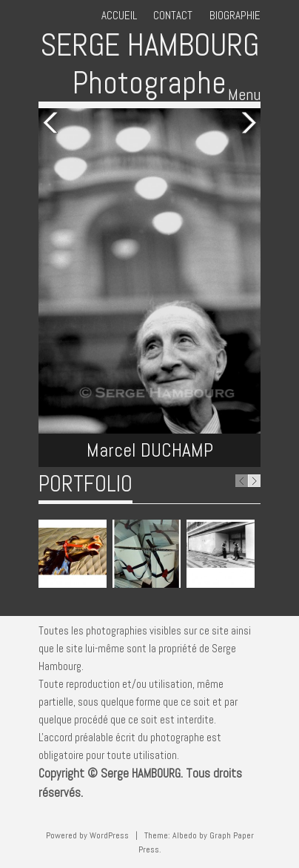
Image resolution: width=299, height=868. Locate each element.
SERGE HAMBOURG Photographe (149, 63)
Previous (53, 123)
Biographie (235, 15)
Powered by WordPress (87, 835)
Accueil (119, 15)
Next (246, 123)
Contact (173, 15)
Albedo (185, 835)
